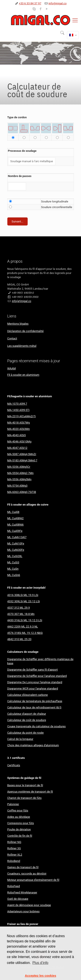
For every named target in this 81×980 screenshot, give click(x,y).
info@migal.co (57, 3)
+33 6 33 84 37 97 (30, 3)
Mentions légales (18, 324)
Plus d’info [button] (40, 963)
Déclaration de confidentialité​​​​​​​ (25, 331)
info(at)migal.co (22, 301)
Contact (12, 338)
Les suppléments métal (22, 346)
